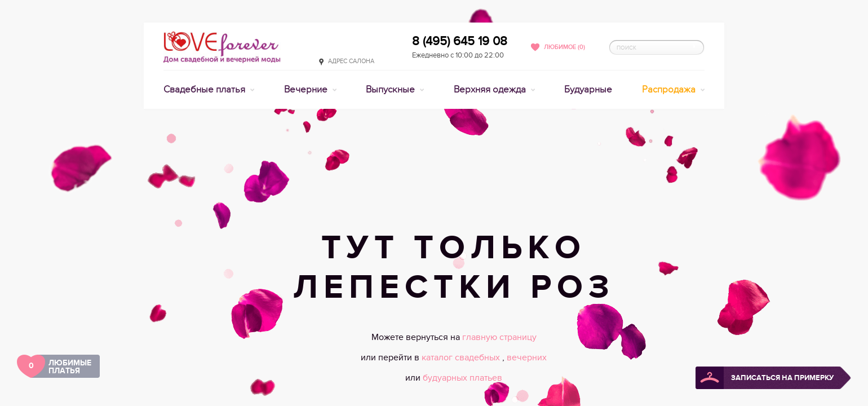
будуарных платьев (462, 378)
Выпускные (391, 90)
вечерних (527, 358)
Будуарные (588, 90)
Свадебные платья (205, 90)
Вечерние (307, 90)
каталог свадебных (462, 358)
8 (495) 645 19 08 (460, 41)
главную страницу (499, 337)
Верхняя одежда (491, 90)
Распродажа (670, 90)
